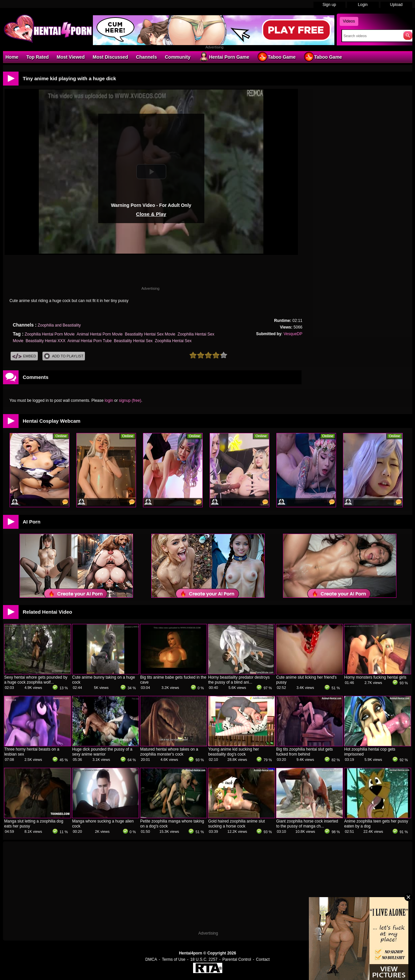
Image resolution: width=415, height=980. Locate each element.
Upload (396, 5)
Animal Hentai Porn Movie (100, 334)
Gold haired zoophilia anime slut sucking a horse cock (237, 824)
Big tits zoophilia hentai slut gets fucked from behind (305, 752)
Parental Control (237, 959)
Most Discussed (110, 57)
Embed (24, 356)
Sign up (329, 5)
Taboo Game (276, 57)
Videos (349, 21)
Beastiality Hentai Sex (133, 341)
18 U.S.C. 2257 (204, 959)
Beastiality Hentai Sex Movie (150, 334)
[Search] (371, 36)
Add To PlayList (64, 356)
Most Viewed (71, 57)
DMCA (151, 959)
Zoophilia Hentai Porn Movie (50, 334)
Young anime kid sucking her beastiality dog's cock (234, 752)
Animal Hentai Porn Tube (89, 341)
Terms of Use (174, 959)
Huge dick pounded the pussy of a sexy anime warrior (102, 752)
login (109, 400)
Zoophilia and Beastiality (59, 325)
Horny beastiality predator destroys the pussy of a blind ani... (239, 680)
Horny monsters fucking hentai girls (375, 677)
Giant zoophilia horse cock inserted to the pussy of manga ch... (307, 824)
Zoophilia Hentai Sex (173, 341)
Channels (146, 57)
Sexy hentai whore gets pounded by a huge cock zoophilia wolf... (36, 680)
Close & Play (151, 214)
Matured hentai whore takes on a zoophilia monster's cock (169, 752)
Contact (263, 959)
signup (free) (130, 400)
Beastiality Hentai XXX (45, 341)
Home (12, 57)
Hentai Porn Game (224, 57)
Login (363, 5)
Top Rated (37, 57)
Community (178, 57)
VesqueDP (293, 334)
